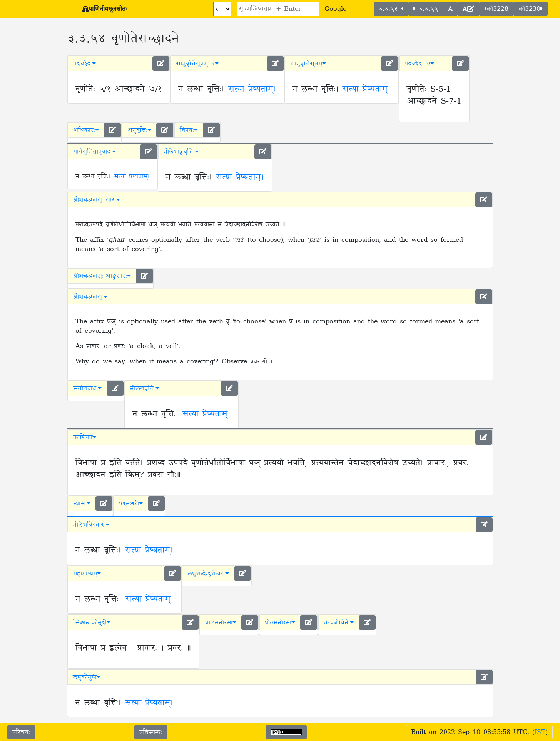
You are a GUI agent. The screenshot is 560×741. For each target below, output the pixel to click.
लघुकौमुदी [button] (87, 677)
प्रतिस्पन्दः (151, 732)
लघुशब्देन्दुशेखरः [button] (208, 574)
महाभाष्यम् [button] (87, 574)
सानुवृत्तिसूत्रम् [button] (308, 64)
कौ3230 (531, 9)
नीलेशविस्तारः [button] (91, 525)
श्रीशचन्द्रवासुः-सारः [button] (97, 200)
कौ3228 (496, 9)
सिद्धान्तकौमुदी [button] (92, 622)
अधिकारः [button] (86, 130)
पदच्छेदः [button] (84, 64)
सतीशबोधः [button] (87, 388)
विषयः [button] (189, 130)
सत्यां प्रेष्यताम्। (252, 89)
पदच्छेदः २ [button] (419, 64)
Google (335, 9)
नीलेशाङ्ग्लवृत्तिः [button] (181, 152)
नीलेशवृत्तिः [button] (145, 388)
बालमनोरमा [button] (221, 622)
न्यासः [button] (82, 503)
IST (540, 732)
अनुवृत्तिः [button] (139, 130)
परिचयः (21, 732)
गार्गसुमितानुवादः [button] (94, 152)
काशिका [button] (85, 437)
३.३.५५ (426, 9)
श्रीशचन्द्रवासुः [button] (90, 297)
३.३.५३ (391, 9)
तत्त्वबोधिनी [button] (339, 622)
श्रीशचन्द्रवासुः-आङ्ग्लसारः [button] (102, 276)
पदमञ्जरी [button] (131, 503)
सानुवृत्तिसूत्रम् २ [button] (197, 64)
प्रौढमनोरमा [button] (280, 622)
